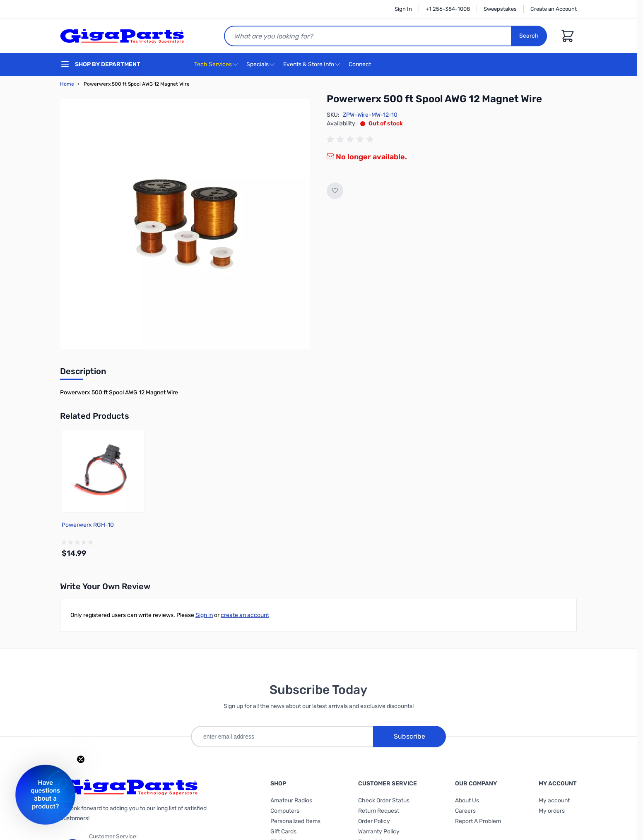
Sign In (403, 9)
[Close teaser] (81, 759)
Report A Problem (478, 821)
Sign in (204, 615)
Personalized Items (295, 821)
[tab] (83, 374)
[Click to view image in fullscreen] (185, 224)
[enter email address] (282, 737)
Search (529, 36)
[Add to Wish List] (335, 191)
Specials (258, 64)
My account (554, 800)
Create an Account (554, 9)
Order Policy (374, 821)
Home (67, 84)
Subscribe (409, 736)
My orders (552, 811)
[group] (352, 139)
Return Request (379, 811)
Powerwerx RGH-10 (88, 525)
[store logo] (122, 36)
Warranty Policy (379, 832)
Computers (285, 811)
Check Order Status (384, 800)
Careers (465, 811)
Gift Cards (283, 832)
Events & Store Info (309, 64)
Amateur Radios (291, 800)
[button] (45, 795)
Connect (361, 65)
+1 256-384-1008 (448, 9)
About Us (467, 800)
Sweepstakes (500, 9)
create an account (245, 615)
